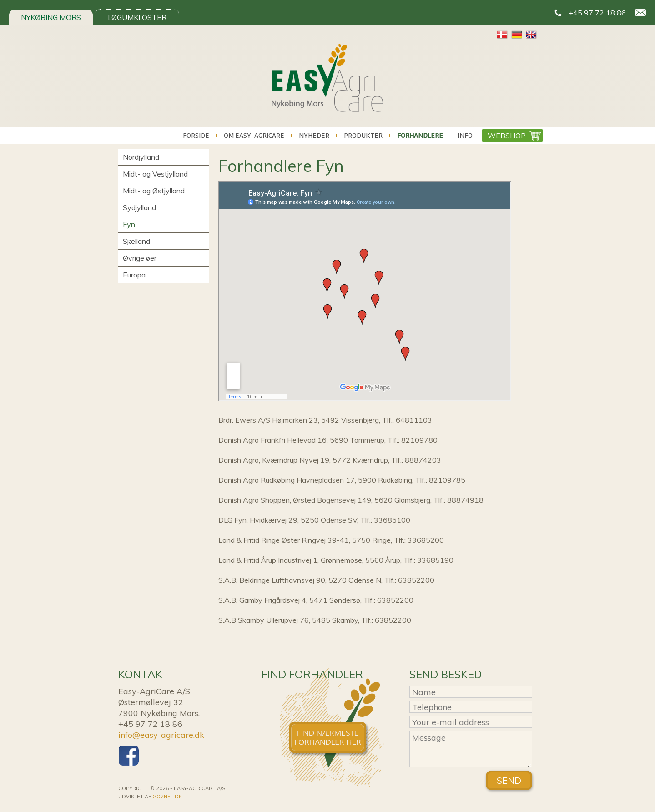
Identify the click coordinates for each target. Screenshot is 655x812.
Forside (196, 136)
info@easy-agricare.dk (161, 735)
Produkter (363, 136)
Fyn (129, 224)
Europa (134, 275)
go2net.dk (167, 797)
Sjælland (136, 241)
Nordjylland (141, 157)
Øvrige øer (140, 258)
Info (465, 136)
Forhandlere (420, 136)
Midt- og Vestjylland (155, 174)
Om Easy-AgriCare (254, 136)
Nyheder (314, 136)
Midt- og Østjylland (154, 191)
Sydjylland (139, 207)
